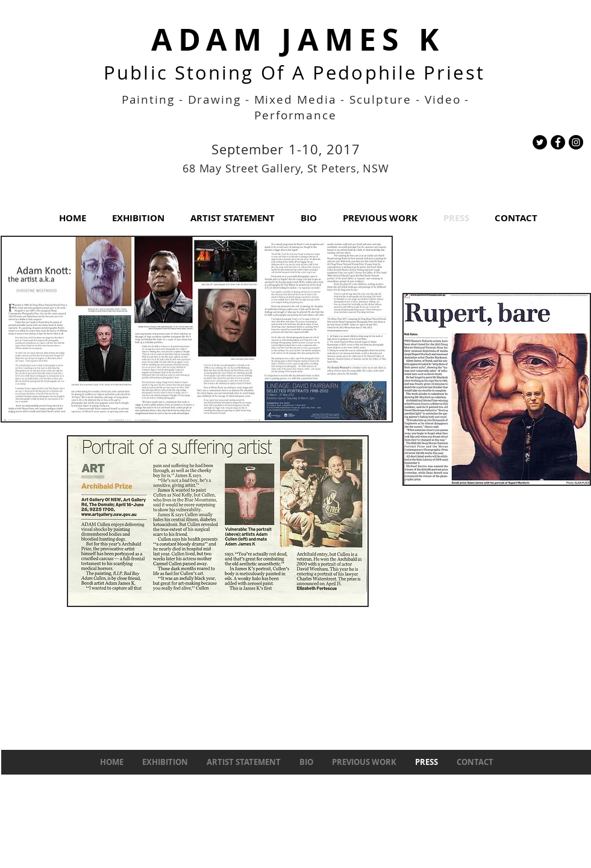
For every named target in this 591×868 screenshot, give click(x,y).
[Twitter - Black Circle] (540, 142)
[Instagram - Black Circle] (576, 142)
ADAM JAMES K (298, 39)
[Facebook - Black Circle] (558, 142)
